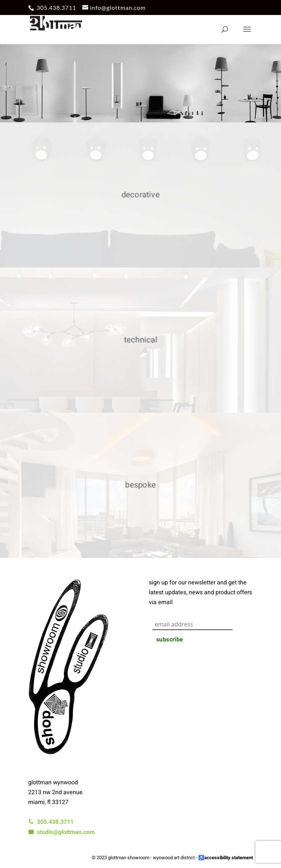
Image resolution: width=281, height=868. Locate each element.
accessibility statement (228, 858)
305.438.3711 (56, 7)
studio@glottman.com (61, 832)
